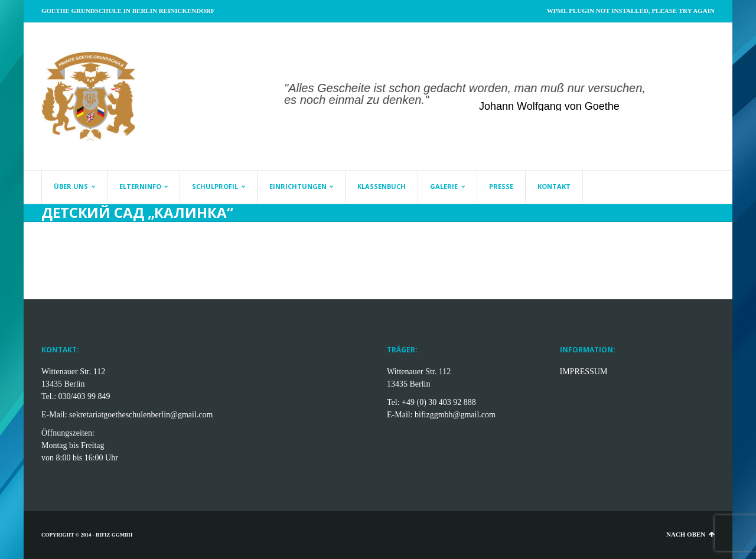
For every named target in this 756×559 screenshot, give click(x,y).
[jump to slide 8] (494, 99)
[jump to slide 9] (506, 99)
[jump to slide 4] (447, 99)
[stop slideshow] (531, 99)
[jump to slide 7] (482, 99)
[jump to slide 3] (435, 99)
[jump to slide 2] (423, 99)
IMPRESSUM (584, 372)
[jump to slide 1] (411, 99)
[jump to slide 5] (458, 99)
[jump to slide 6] (470, 99)
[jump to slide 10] (517, 99)
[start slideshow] (398, 99)
